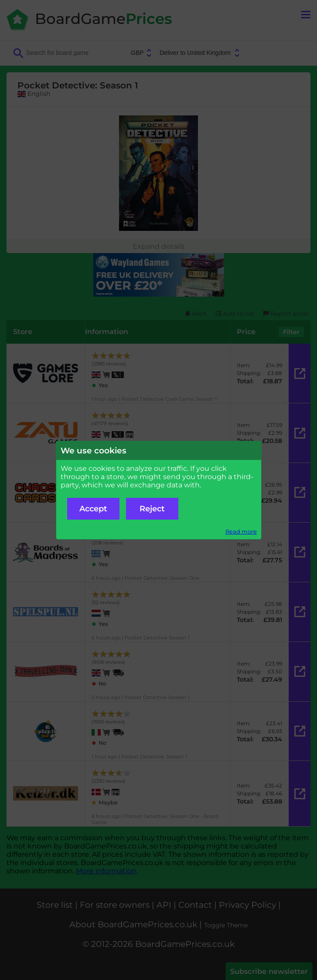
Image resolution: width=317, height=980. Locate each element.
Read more (241, 532)
